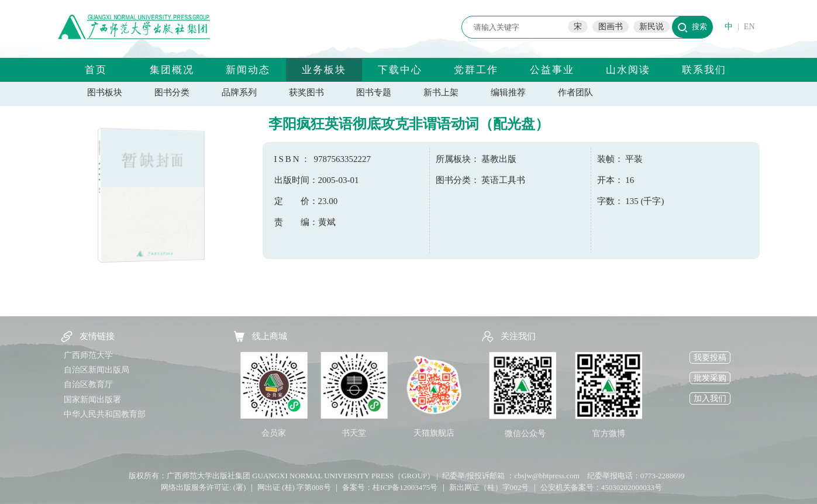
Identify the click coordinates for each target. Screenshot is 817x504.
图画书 (611, 27)
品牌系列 (239, 92)
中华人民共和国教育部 (105, 414)
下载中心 (400, 70)
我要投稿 (710, 358)
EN (749, 27)
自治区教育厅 (88, 384)
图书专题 (374, 92)
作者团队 (575, 92)
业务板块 (324, 70)
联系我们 (704, 70)
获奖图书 (306, 92)
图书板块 (105, 92)
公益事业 (552, 70)
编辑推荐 (508, 92)
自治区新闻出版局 (96, 370)
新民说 (651, 27)
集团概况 (172, 70)
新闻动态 (248, 70)
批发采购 (710, 378)
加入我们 (710, 398)
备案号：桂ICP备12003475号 (390, 487)
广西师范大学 (88, 355)
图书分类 (172, 92)
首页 (96, 70)
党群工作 (476, 70)
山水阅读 (628, 70)
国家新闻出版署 (92, 400)
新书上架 (441, 92)
